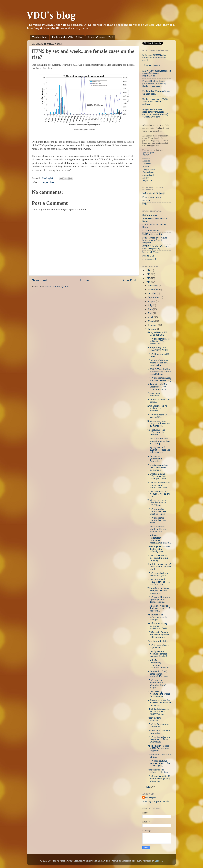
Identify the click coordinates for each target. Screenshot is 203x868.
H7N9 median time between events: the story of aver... (159, 763)
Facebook (147, 164)
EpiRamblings (150, 215)
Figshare (147, 181)
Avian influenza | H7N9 (100, 37)
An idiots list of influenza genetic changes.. (157, 617)
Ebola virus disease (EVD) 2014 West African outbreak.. (155, 102)
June (151, 309)
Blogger (159, 861)
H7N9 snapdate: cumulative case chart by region (157, 512)
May (150, 313)
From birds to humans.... (154, 719)
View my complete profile (156, 802)
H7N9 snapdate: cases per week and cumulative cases (159, 485)
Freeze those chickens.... (154, 394)
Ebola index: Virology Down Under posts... (156, 93)
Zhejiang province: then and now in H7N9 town (157, 503)
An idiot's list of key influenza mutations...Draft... (158, 626)
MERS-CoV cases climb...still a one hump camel (157, 529)
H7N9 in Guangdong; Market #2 (158, 725)
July (150, 305)
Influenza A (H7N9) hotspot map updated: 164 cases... (158, 674)
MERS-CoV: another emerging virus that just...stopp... (159, 441)
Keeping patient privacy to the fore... (159, 771)
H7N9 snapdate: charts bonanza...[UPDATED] (159, 379)
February (153, 325)
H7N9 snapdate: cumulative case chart (157, 520)
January (152, 329)
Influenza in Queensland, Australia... (155, 459)
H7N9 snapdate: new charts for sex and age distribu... (158, 363)
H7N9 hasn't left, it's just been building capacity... (158, 558)
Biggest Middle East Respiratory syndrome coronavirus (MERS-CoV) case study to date (155, 113)
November (154, 290)
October (152, 293)
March (152, 321)
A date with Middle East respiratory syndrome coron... (158, 387)
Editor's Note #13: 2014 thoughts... (159, 732)
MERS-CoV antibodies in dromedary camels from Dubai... (159, 372)
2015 (148, 278)
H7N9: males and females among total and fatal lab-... (159, 582)
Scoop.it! (147, 158)
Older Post (129, 280)
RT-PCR (147, 201)
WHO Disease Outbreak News (155, 220)
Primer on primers (152, 197)
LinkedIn (147, 161)
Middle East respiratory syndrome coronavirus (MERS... (159, 539)
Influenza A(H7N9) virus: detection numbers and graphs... (155, 58)
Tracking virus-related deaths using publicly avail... (159, 549)
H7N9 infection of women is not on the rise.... (159, 494)
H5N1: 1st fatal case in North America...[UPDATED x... (158, 712)
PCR (145, 204)
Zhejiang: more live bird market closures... (157, 408)
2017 (148, 270)
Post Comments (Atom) (57, 287)
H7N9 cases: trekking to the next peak (158, 574)
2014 (148, 282)
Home (84, 280)
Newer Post (40, 280)
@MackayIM (148, 152)
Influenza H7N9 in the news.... (159, 401)
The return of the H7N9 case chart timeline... (157, 432)
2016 (148, 274)
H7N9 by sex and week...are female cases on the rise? (157, 654)
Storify (146, 178)
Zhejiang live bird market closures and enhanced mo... (159, 450)
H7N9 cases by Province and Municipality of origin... (157, 684)
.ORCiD (146, 155)
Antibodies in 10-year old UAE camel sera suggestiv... (158, 748)
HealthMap (148, 256)
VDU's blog (51, 16)
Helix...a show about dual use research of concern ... (159, 608)
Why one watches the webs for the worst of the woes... (159, 703)
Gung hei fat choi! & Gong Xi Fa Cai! (157, 334)
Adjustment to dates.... (159, 641)
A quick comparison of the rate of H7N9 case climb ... (159, 567)
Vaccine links (40, 37)
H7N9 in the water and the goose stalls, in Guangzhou (159, 739)
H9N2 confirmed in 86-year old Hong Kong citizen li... (159, 779)
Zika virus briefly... (152, 65)
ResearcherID (149, 175)
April (151, 317)
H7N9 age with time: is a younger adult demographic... (159, 599)
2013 (148, 787)
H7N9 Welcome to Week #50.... (157, 416)
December (153, 286)
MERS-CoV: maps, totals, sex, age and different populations (157, 73)
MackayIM (151, 798)
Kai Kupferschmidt (152, 234)
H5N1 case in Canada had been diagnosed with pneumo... (158, 635)
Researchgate (148, 172)
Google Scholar (149, 169)
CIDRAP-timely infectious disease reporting (156, 247)
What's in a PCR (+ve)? (154, 193)
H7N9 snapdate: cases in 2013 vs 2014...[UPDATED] (159, 341)
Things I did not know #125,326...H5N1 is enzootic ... (159, 591)
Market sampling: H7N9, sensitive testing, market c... (158, 476)
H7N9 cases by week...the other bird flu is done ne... (159, 694)
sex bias (50, 182)
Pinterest (146, 166)
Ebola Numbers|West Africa (67, 37)
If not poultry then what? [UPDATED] (158, 349)
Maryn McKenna (151, 252)
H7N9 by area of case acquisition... (158, 646)
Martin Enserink (151, 231)
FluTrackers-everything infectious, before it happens (155, 240)
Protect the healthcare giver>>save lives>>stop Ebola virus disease (154, 84)
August (152, 301)
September (154, 297)
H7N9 (43, 182)
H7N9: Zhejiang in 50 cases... (158, 355)
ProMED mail (149, 259)
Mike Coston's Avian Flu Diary (155, 226)
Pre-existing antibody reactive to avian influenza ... (158, 468)
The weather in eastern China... (159, 756)
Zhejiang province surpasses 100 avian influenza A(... (159, 424)
